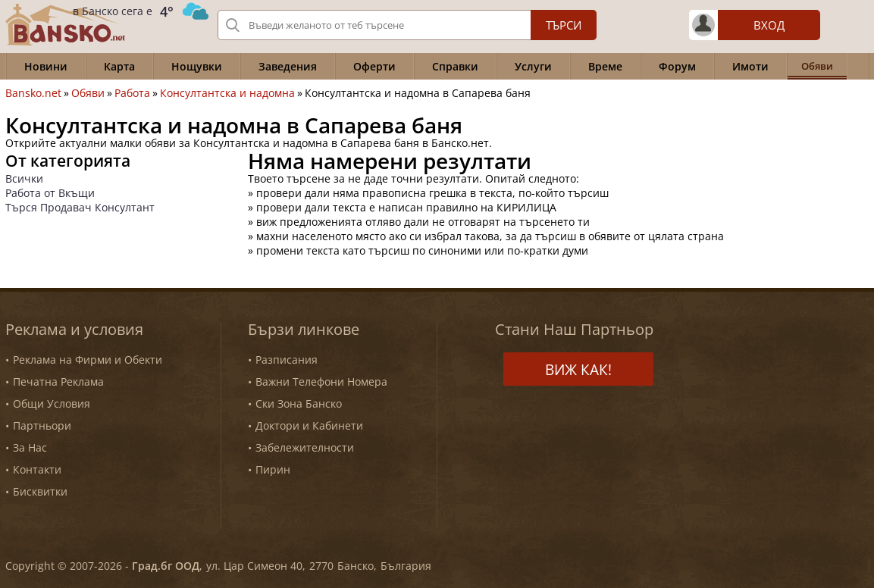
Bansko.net (33, 93)
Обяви (88, 93)
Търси (564, 25)
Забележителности (305, 447)
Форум (677, 66)
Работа (132, 93)
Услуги (533, 66)
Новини (46, 66)
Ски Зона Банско (299, 403)
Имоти (750, 66)
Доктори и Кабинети (309, 425)
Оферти (374, 66)
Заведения (288, 66)
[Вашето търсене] (407, 25)
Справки (455, 66)
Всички (24, 178)
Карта (119, 66)
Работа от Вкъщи (50, 193)
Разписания (287, 360)
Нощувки (197, 66)
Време (605, 66)
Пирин (273, 469)
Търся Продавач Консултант (80, 207)
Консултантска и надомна (227, 93)
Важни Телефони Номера (321, 382)
